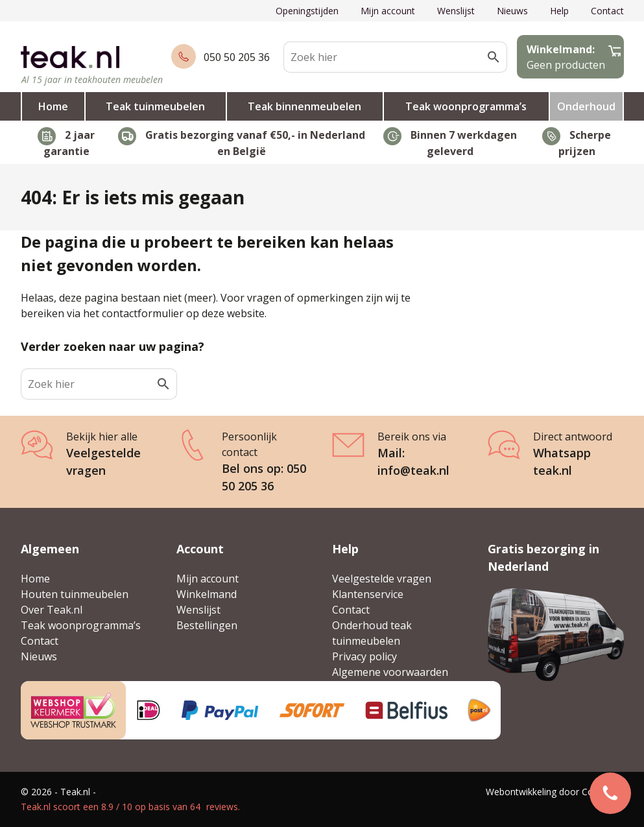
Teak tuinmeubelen (155, 106)
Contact (607, 11)
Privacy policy (364, 656)
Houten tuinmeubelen (75, 594)
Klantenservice (368, 594)
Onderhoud (586, 106)
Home (53, 106)
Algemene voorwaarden (390, 672)
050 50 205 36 (237, 57)
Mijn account (388, 11)
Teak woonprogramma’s (466, 106)
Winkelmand (207, 594)
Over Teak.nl (52, 610)
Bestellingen (207, 625)
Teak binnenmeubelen (304, 106)
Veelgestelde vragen (382, 579)
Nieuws (512, 11)
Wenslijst (456, 11)
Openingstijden (307, 11)
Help (559, 11)
